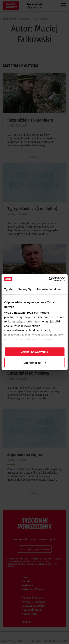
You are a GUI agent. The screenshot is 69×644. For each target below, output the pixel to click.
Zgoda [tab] (8, 289)
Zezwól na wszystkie (35, 352)
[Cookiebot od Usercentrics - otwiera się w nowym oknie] (49, 279)
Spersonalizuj (35, 363)
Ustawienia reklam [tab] (49, 289)
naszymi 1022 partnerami (32, 312)
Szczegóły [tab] (25, 289)
